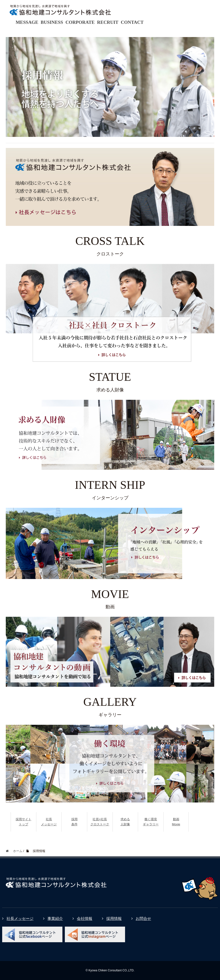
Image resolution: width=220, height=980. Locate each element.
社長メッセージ (49, 822)
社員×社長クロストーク (100, 822)
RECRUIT (108, 22)
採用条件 (74, 822)
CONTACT (132, 22)
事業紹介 (53, 919)
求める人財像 (125, 822)
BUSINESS (52, 22)
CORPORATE (80, 22)
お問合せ (141, 919)
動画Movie (176, 822)
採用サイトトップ (23, 822)
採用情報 (112, 919)
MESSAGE (27, 22)
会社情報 (82, 919)
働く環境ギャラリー (151, 822)
